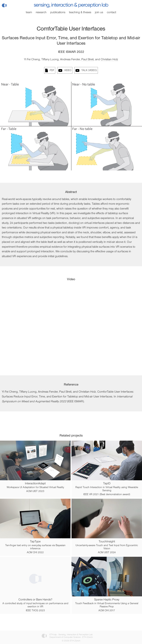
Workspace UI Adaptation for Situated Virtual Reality (35, 488)
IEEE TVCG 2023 (35, 611)
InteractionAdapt (35, 484)
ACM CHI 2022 (35, 553)
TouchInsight (107, 542)
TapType (35, 542)
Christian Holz (109, 60)
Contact (111, 12)
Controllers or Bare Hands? (35, 600)
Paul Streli (87, 60)
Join (99, 12)
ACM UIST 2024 (107, 553)
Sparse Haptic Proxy (107, 600)
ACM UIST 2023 (35, 491)
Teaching (80, 12)
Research (41, 12)
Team (29, 12)
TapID (107, 484)
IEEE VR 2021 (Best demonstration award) (107, 495)
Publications (58, 12)
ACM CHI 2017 (107, 611)
